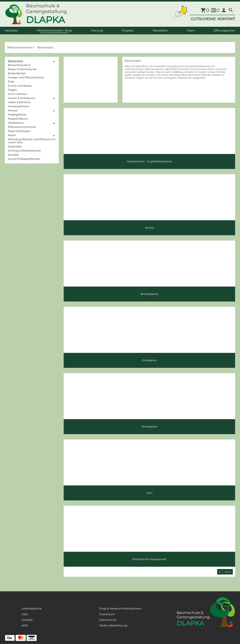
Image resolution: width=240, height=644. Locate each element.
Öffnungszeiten (224, 31)
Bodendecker (17, 73)
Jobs (25, 614)
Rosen (12, 135)
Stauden (13, 155)
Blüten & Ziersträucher (22, 69)
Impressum (107, 614)
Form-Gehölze (17, 94)
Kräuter (13, 110)
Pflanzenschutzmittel (22, 127)
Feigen (12, 90)
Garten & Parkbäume (22, 98)
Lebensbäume (32, 609)
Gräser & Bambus (19, 102)
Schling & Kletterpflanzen (24, 151)
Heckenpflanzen (19, 106)
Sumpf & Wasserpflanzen (24, 159)
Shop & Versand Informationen (120, 609)
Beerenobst (16, 61)
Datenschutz (108, 620)
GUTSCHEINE (203, 19)
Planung (97, 31)
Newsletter (160, 31)
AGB (25, 626)
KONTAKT (226, 19)
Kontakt (27, 620)
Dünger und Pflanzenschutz (26, 77)
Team (191, 31)
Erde (11, 82)
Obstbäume (16, 123)
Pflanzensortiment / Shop (54, 31)
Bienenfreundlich (19, 65)
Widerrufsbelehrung (113, 626)
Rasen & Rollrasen (19, 131)
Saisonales (15, 146)
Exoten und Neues (20, 86)
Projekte (128, 31)
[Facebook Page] (10, 622)
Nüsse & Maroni (18, 119)
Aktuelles (11, 31)
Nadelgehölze (17, 115)
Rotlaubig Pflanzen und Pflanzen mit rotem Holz (32, 141)
